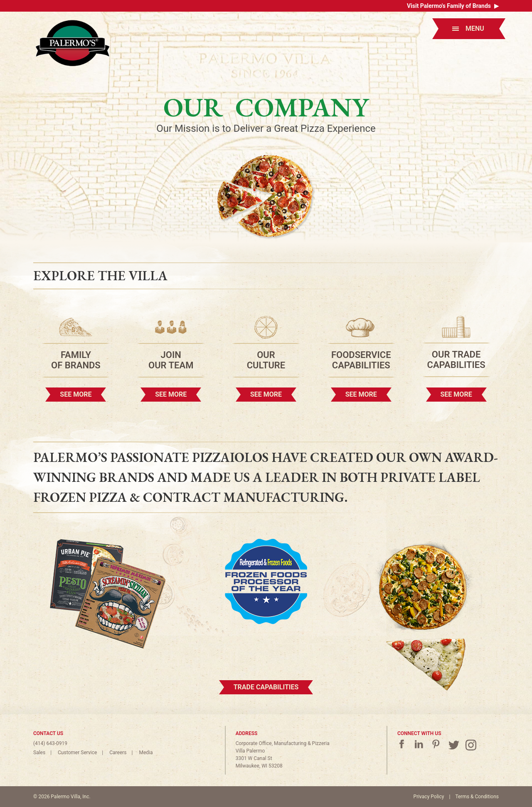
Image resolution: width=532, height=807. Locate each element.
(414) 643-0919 (50, 743)
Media (146, 753)
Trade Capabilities (266, 687)
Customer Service (77, 753)
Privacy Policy (429, 797)
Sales (39, 753)
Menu (468, 28)
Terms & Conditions (477, 797)
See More (76, 394)
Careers (118, 753)
